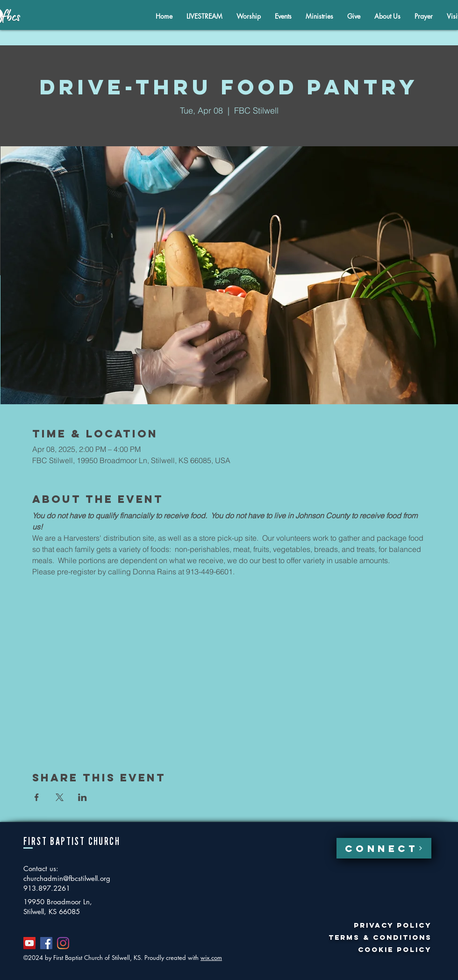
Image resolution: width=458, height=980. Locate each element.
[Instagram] (63, 943)
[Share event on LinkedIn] (82, 797)
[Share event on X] (60, 797)
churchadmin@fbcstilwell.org (67, 878)
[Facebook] (46, 943)
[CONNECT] (384, 848)
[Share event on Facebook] (37, 797)
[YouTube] (29, 943)
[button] (387, 16)
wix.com (211, 958)
